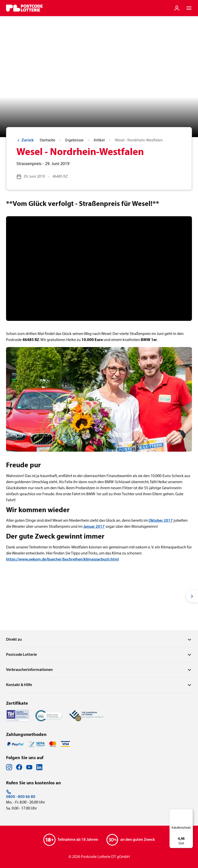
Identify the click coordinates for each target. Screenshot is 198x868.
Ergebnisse (74, 140)
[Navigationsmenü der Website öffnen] (189, 8)
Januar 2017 (94, 527)
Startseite (47, 140)
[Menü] (190, 812)
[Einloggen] (177, 8)
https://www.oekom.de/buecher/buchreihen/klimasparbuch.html (62, 560)
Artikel (99, 140)
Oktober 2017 (161, 521)
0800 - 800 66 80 (21, 794)
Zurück (25, 140)
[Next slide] (192, 596)
